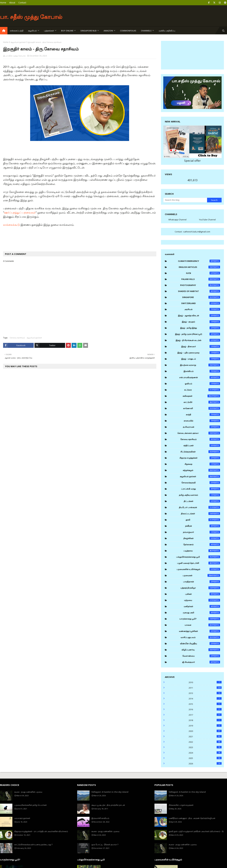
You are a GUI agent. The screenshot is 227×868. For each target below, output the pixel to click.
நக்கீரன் (203, 526)
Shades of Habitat (199, 291)
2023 (205, 747)
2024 (205, 753)
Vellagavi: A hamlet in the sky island (110, 792)
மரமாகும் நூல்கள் (22, 818)
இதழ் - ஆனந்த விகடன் (199, 315)
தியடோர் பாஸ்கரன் (199, 507)
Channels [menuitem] (146, 31)
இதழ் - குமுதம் (201, 322)
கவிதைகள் (201, 396)
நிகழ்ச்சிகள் (202, 538)
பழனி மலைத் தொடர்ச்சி (199, 563)
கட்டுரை (202, 390)
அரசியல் (202, 309)
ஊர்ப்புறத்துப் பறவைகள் (20, 212)
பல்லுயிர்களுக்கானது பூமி (198, 557)
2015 (205, 704)
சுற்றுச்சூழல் (201, 470)
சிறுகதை (202, 464)
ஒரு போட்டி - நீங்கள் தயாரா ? (105, 844)
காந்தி (203, 415)
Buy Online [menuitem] (67, 31)
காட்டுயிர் (202, 402)
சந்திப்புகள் (202, 445)
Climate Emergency (199, 261)
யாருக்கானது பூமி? (200, 619)
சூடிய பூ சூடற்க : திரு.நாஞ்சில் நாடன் (108, 805)
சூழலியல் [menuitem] (32, 31)
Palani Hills (201, 279)
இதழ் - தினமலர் (201, 346)
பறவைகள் (201, 575)
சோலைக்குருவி (201, 483)
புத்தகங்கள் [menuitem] (49, 31)
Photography (200, 285)
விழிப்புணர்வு (201, 650)
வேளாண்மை (201, 656)
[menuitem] (4, 31)
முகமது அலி (201, 613)
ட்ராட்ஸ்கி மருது (201, 489)
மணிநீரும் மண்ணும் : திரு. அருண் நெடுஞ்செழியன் (192, 818)
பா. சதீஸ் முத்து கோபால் (31, 17)
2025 (205, 758)
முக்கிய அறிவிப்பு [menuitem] (167, 31)
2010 (205, 682)
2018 (205, 720)
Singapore (201, 297)
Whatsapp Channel (177, 220)
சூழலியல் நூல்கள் (18, 42)
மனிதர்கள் (202, 606)
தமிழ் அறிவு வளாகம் (199, 495)
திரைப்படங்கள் (200, 514)
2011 (205, 688)
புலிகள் (203, 594)
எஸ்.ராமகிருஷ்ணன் (200, 377)
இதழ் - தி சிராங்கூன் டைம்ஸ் (198, 340)
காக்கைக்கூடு (12, 225)
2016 (205, 709)
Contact (22, 3)
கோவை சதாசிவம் (17, 338)
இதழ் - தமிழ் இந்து (200, 328)
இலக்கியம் (202, 371)
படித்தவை (202, 551)
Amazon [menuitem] (108, 31)
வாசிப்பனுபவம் (200, 637)
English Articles (199, 267)
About (12, 3)
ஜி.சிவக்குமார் (201, 662)
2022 (205, 742)
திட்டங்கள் (202, 501)
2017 (205, 715)
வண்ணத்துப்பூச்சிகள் (199, 631)
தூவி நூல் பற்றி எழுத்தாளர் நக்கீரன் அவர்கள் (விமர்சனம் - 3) (196, 831)
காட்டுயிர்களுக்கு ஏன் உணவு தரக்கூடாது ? (33, 844)
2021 (205, 736)
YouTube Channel (207, 220)
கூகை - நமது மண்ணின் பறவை (28, 792)
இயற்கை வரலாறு (200, 365)
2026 (205, 764)
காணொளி (202, 408)
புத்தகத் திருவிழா (200, 588)
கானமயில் (202, 421)
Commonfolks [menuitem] (128, 31)
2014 (205, 699)
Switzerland (201, 303)
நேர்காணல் (202, 544)
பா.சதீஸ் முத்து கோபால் (16, 56)
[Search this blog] (185, 200)
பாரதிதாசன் (202, 582)
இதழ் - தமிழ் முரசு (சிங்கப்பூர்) (198, 334)
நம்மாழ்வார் (201, 532)
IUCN (203, 273)
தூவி (203, 520)
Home (3, 3)
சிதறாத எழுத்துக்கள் (200, 458)
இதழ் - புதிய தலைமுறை (199, 353)
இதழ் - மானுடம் (201, 359)
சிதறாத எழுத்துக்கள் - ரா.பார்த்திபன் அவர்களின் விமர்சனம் (41, 831)
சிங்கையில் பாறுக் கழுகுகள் (181, 805)
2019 (205, 726)
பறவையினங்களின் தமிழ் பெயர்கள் (30, 805)
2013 (205, 693)
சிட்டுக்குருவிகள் (200, 452)
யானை (202, 625)
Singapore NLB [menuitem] (88, 31)
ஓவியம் (202, 384)
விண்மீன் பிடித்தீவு (200, 643)
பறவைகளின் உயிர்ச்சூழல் (198, 569)
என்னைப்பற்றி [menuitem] (17, 31)
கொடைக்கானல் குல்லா (199, 433)
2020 (205, 731)
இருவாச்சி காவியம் (100, 818)
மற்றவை (202, 600)
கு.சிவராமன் (201, 427)
